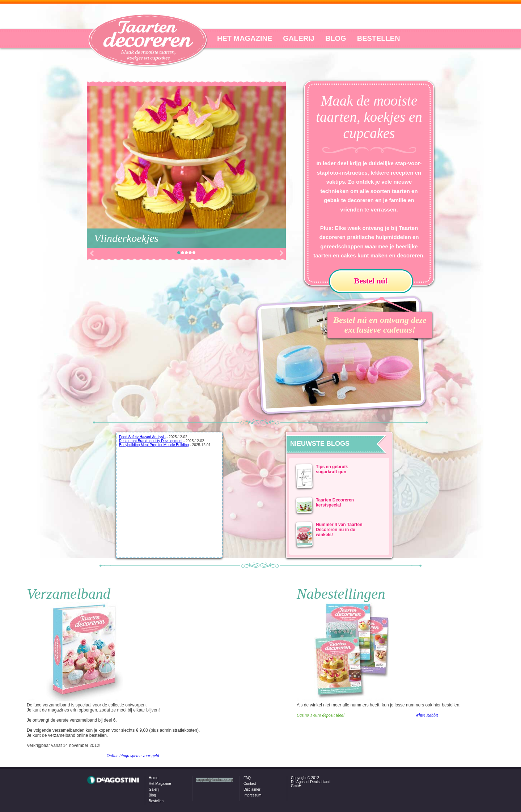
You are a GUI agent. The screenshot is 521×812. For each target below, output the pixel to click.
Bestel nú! (371, 281)
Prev (92, 253)
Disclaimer (252, 789)
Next (281, 253)
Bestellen (156, 801)
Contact (250, 784)
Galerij (154, 789)
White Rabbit (427, 715)
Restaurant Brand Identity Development (151, 441)
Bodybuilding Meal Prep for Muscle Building (154, 445)
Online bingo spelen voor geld (133, 756)
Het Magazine (160, 784)
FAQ (247, 778)
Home (154, 778)
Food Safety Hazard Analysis (142, 437)
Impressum (252, 795)
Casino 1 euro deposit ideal (321, 715)
